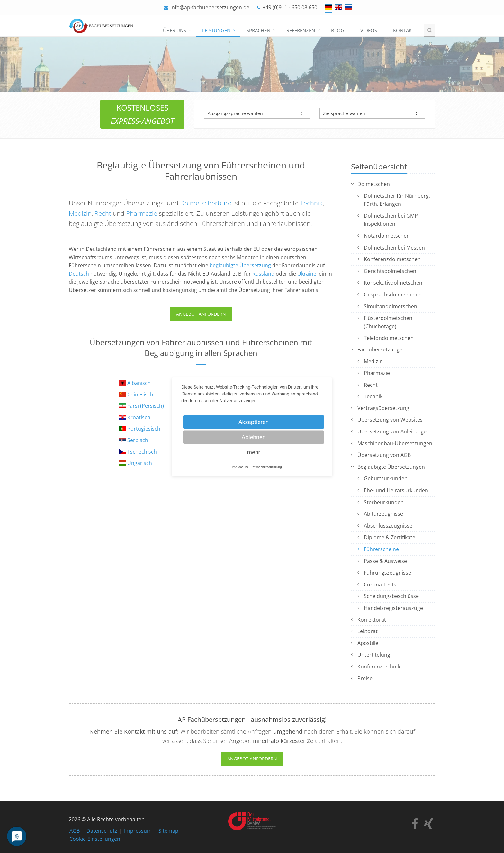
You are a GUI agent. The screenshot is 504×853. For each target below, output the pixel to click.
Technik (311, 203)
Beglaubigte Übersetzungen (391, 467)
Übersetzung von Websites (390, 420)
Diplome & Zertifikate (390, 537)
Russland (263, 274)
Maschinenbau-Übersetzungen (395, 443)
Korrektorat (372, 620)
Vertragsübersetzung (383, 408)
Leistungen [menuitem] (216, 30)
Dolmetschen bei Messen (394, 248)
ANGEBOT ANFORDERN (201, 314)
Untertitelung (374, 655)
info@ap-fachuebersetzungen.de (210, 7)
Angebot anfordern (252, 759)
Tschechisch (142, 452)
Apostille (368, 643)
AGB (75, 831)
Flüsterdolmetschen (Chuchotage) (388, 322)
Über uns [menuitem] (175, 30)
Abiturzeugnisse (383, 514)
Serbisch (138, 440)
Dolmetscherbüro (206, 203)
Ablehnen (253, 437)
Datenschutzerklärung (266, 467)
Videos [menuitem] (369, 30)
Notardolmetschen (387, 236)
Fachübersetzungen (382, 349)
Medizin (80, 213)
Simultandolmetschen (391, 306)
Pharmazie (142, 213)
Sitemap (168, 831)
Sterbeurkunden (384, 502)
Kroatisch (139, 417)
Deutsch (79, 274)
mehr (253, 452)
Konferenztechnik (379, 667)
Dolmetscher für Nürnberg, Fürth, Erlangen (397, 200)
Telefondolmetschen (389, 338)
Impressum (138, 831)
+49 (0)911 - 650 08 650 (290, 7)
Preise (365, 678)
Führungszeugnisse (387, 573)
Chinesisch (140, 395)
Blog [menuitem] (338, 30)
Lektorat (368, 631)
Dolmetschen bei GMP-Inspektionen (392, 220)
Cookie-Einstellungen (95, 839)
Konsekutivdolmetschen (393, 283)
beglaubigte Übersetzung (240, 265)
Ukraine (307, 274)
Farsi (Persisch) (146, 406)
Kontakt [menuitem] (404, 30)
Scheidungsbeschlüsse (391, 596)
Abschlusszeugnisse (388, 526)
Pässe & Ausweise (385, 561)
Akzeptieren (254, 422)
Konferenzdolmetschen (392, 259)
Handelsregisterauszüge (393, 608)
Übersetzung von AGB (384, 455)
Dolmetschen (374, 184)
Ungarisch (140, 463)
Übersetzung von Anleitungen (394, 431)
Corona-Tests (380, 585)
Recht (103, 213)
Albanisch (139, 383)
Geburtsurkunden (386, 478)
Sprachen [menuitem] (258, 30)
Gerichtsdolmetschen (390, 271)
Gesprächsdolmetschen (393, 295)
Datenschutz (102, 831)
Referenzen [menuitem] (301, 30)
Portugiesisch (144, 429)
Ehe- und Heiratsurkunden (396, 490)
